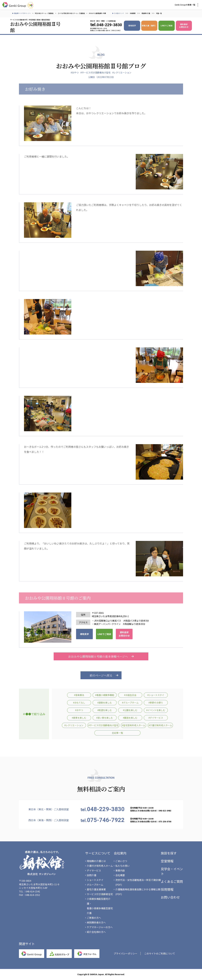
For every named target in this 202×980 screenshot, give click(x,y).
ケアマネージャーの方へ (100, 927)
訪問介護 (92, 875)
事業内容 (120, 870)
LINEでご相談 (167, 26)
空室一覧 (159, 13)
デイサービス (94, 870)
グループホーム (95, 885)
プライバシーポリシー (125, 953)
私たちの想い (122, 866)
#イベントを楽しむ (156, 710)
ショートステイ (95, 880)
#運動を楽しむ (105, 703)
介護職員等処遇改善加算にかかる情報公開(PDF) (138, 892)
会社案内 (120, 853)
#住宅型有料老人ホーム (134, 725)
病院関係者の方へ (96, 922)
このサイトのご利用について (160, 953)
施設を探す (169, 853)
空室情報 (167, 861)
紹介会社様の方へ (96, 932)
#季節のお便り (156, 703)
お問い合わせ (170, 897)
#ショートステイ (156, 695)
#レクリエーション (122, 72)
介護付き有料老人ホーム (100, 866)
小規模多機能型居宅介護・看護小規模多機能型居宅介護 (100, 906)
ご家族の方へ (94, 918)
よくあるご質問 (172, 881)
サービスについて (98, 853)
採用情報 (167, 889)
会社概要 (120, 875)
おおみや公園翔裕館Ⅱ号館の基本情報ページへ (101, 656)
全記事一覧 (117, 733)
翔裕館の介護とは (96, 861)
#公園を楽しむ (130, 710)
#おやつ (75, 72)
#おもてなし (79, 703)
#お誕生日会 (130, 695)
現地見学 (132, 26)
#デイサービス (156, 718)
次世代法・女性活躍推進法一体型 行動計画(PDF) (138, 882)
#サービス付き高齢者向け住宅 (95, 72)
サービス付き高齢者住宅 (100, 894)
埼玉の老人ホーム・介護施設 (44, 13)
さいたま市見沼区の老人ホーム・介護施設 (71, 13)
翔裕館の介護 (146, 13)
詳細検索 (133, 13)
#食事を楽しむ (79, 718)
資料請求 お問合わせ (184, 26)
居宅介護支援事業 (96, 889)
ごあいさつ (121, 861)
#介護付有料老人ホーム (160, 725)
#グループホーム (130, 703)
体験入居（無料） (149, 26)
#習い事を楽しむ (105, 718)
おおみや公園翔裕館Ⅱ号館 (97, 13)
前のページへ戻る (101, 675)
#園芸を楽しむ (130, 718)
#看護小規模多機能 (105, 695)
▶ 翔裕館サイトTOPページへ (21, 13)
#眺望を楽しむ (105, 710)
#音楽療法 (79, 695)
